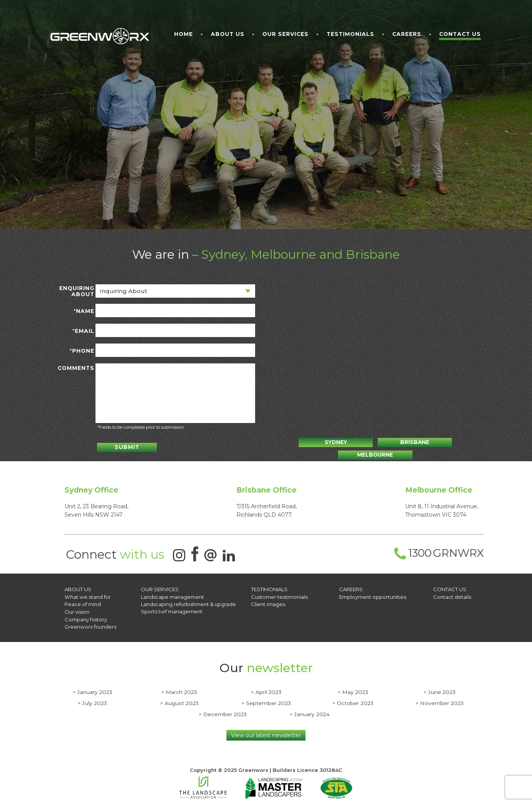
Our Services (285, 34)
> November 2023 (440, 700)
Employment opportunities (373, 595)
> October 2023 (353, 700)
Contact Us (460, 34)
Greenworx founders (90, 624)
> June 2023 (440, 689)
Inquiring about (123, 291)
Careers (407, 34)
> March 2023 (179, 689)
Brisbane (375, 442)
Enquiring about (77, 291)
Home (184, 34)
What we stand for (87, 595)
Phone (82, 351)
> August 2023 (179, 700)
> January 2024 (310, 711)
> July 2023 (92, 700)
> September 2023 (266, 700)
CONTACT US (450, 588)
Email (83, 331)
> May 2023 (353, 689)
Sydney (311, 442)
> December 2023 (223, 711)
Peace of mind (83, 602)
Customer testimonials (279, 595)
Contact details (452, 595)
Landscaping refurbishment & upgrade (188, 602)
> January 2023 (92, 689)
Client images (268, 602)
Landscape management (172, 595)
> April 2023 (266, 689)
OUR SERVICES (160, 588)
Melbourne (439, 442)
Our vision (77, 609)
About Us (228, 34)
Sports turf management (172, 609)
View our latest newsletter (266, 732)
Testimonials (350, 34)
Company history (86, 617)
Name (84, 311)
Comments (76, 368)
